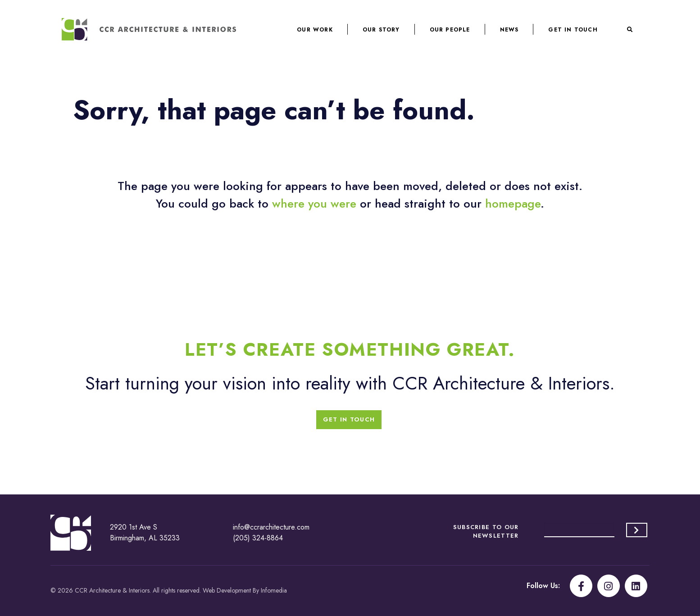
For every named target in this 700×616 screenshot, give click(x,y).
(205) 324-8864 (258, 538)
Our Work (315, 30)
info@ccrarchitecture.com (271, 527)
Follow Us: (543, 586)
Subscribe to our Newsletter (486, 531)
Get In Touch (573, 30)
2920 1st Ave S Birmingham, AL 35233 (145, 532)
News (509, 30)
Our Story (381, 30)
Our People (450, 30)
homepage (513, 204)
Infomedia (274, 590)
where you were (314, 204)
